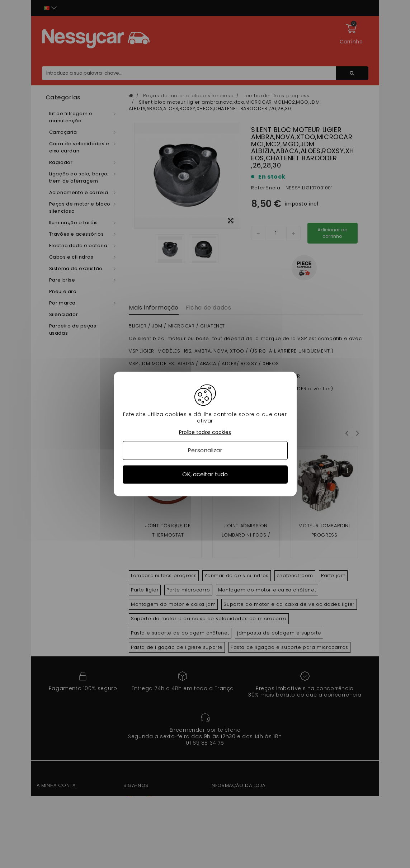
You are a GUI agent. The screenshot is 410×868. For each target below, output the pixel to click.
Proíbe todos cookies (205, 432)
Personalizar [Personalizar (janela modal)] (205, 450)
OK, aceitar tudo (205, 474)
